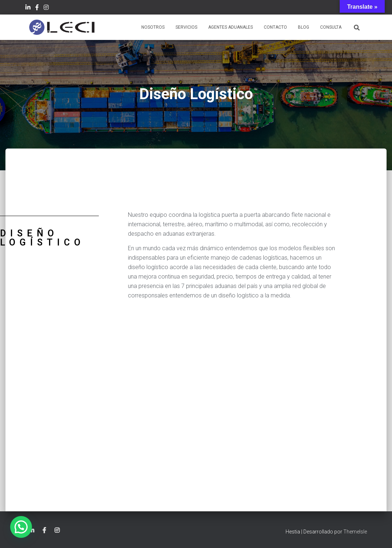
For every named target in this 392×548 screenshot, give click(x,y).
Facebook (37, 8)
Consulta (331, 27)
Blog (304, 27)
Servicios (186, 27)
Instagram (46, 8)
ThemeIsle (355, 532)
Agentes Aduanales (231, 27)
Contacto (275, 27)
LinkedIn (28, 8)
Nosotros (153, 27)
